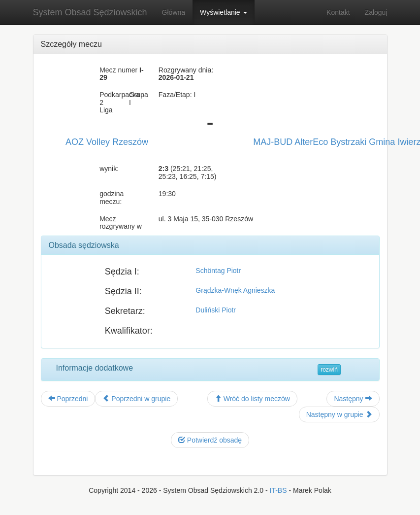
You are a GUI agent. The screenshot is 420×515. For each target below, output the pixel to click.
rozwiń (329, 370)
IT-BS (278, 490)
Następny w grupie (339, 414)
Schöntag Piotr (218, 271)
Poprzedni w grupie (136, 399)
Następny (353, 399)
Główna (174, 12)
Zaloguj (376, 12)
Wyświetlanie (223, 12)
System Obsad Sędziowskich (90, 12)
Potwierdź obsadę (210, 440)
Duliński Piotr (216, 310)
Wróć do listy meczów (252, 399)
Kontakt (338, 12)
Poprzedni (68, 399)
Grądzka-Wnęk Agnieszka (235, 290)
